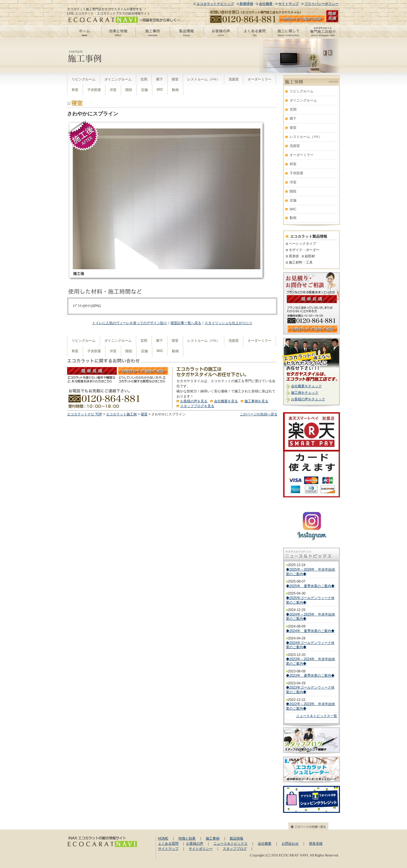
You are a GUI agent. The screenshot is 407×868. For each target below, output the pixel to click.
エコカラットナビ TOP (85, 414)
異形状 (294, 256)
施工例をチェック (305, 393)
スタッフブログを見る (197, 406)
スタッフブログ (235, 849)
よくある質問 (168, 844)
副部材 (310, 256)
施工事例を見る (256, 401)
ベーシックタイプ (302, 244)
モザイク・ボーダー (304, 250)
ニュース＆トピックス (231, 844)
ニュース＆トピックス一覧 (317, 716)
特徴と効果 (187, 838)
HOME (163, 838)
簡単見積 (316, 844)
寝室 (175, 79)
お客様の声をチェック (308, 399)
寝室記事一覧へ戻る (186, 323)
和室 (75, 90)
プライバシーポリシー (321, 4)
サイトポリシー (201, 849)
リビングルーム (84, 79)
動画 (175, 90)
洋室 (113, 90)
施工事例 (213, 838)
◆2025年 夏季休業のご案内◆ (310, 586)
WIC (160, 90)
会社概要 (266, 4)
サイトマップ (288, 4)
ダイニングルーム (118, 79)
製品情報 (236, 838)
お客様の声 (195, 844)
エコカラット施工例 (121, 414)
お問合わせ (290, 844)
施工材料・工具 (301, 262)
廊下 (159, 79)
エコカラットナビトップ (215, 4)
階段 (129, 90)
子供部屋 (94, 90)
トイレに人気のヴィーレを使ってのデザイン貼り (130, 323)
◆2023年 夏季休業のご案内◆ (310, 676)
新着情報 (246, 4)
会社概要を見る (226, 401)
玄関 (144, 79)
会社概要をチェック (306, 386)
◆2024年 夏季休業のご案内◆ (310, 631)
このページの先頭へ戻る (259, 414)
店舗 (144, 90)
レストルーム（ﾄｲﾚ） (204, 79)
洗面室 (234, 79)
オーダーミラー (259, 79)
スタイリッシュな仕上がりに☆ (229, 323)
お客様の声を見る (194, 401)
